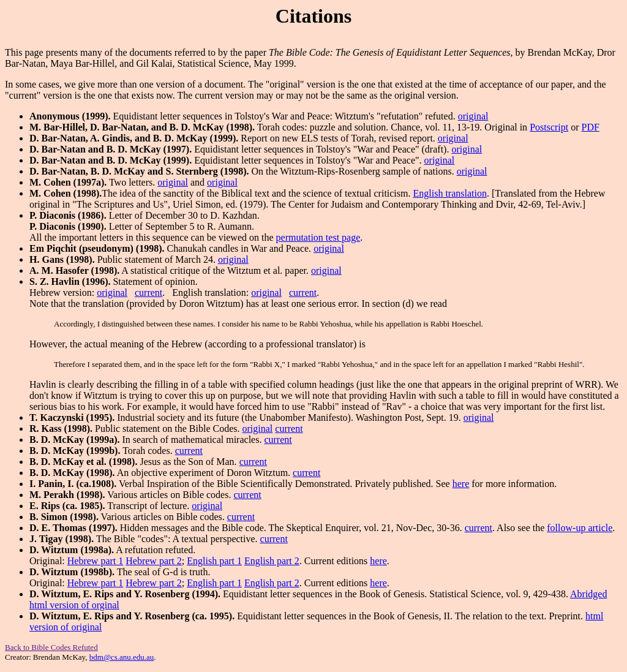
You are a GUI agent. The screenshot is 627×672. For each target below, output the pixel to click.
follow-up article (580, 528)
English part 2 (272, 561)
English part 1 (214, 561)
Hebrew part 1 (96, 561)
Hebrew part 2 (154, 561)
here (461, 484)
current (148, 293)
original (473, 116)
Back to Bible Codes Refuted (51, 647)
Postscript (549, 127)
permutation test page (318, 237)
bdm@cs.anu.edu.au (122, 657)
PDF (591, 127)
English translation (449, 193)
